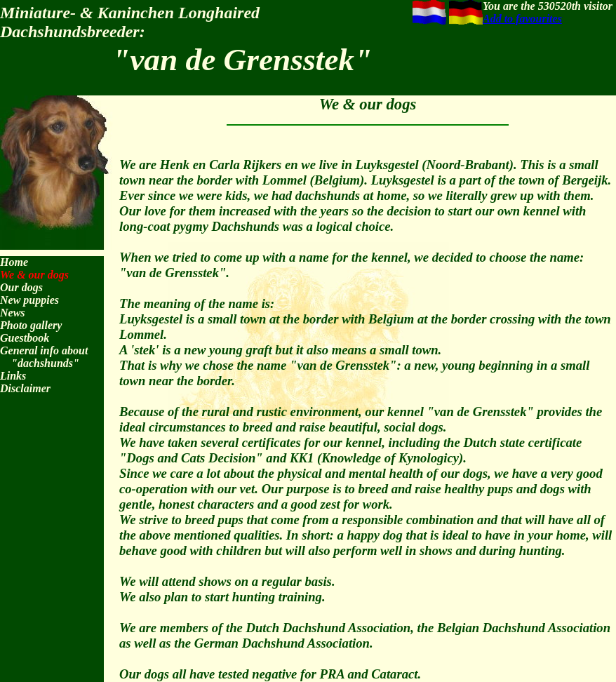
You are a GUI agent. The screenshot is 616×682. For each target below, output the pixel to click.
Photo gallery (31, 325)
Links (13, 376)
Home (14, 262)
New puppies (29, 300)
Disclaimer (25, 388)
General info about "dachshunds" (44, 357)
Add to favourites (522, 19)
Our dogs (21, 287)
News (13, 313)
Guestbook (25, 338)
